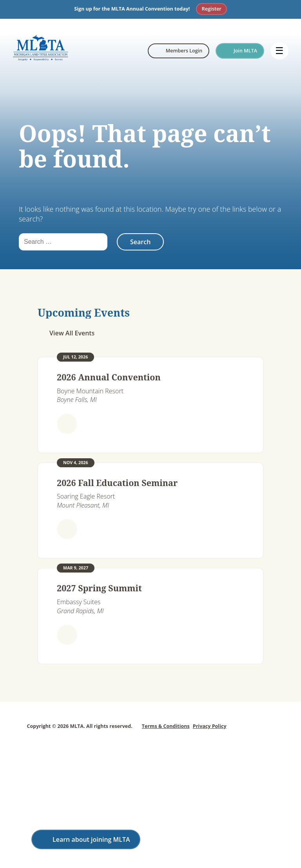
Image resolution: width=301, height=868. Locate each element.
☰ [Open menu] (279, 51)
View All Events (72, 333)
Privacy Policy (210, 726)
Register (211, 9)
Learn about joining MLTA (91, 839)
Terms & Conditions (166, 726)
